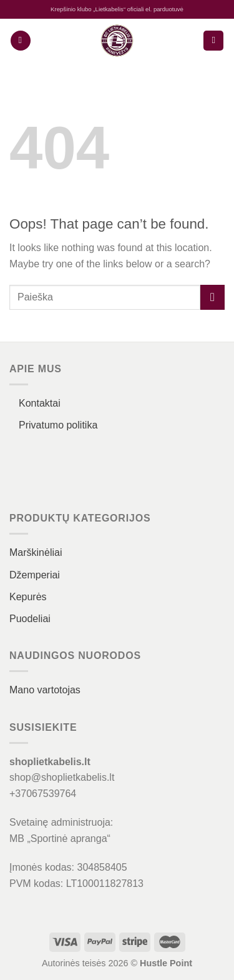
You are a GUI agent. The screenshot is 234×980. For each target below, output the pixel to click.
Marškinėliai (36, 552)
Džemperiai (35, 575)
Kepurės (28, 597)
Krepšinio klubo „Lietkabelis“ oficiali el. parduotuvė (117, 9)
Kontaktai (40, 403)
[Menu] (21, 41)
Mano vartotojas (45, 690)
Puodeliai (30, 619)
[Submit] (212, 297)
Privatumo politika (58, 425)
